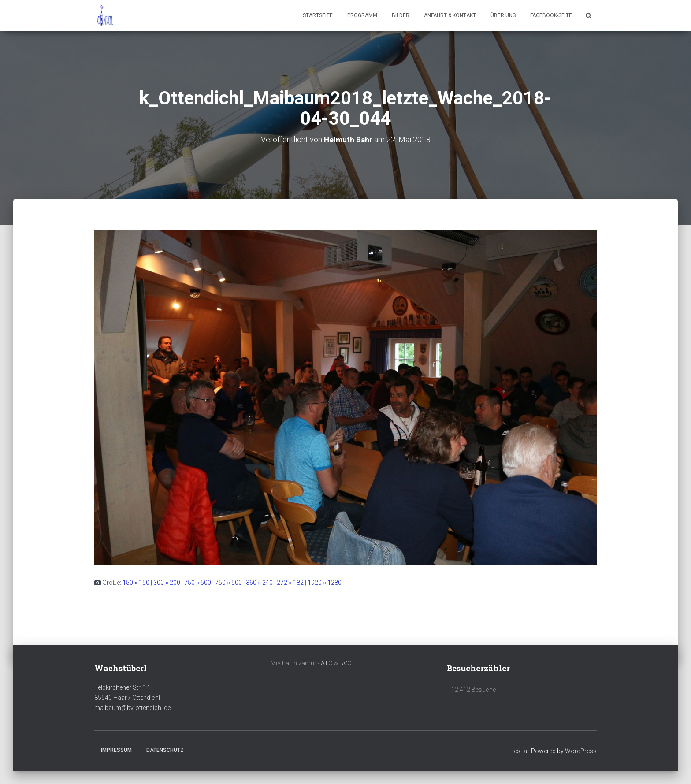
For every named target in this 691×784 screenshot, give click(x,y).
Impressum (116, 750)
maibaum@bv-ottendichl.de (132, 708)
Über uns (503, 15)
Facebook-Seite (551, 15)
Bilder (401, 15)
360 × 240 (259, 583)
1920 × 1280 (325, 583)
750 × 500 (198, 583)
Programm (362, 15)
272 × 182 (290, 583)
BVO (345, 663)
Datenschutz (165, 750)
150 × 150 (136, 583)
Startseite (318, 15)
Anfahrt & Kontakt (450, 15)
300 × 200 (167, 583)
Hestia (518, 751)
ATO (327, 663)
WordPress (581, 751)
